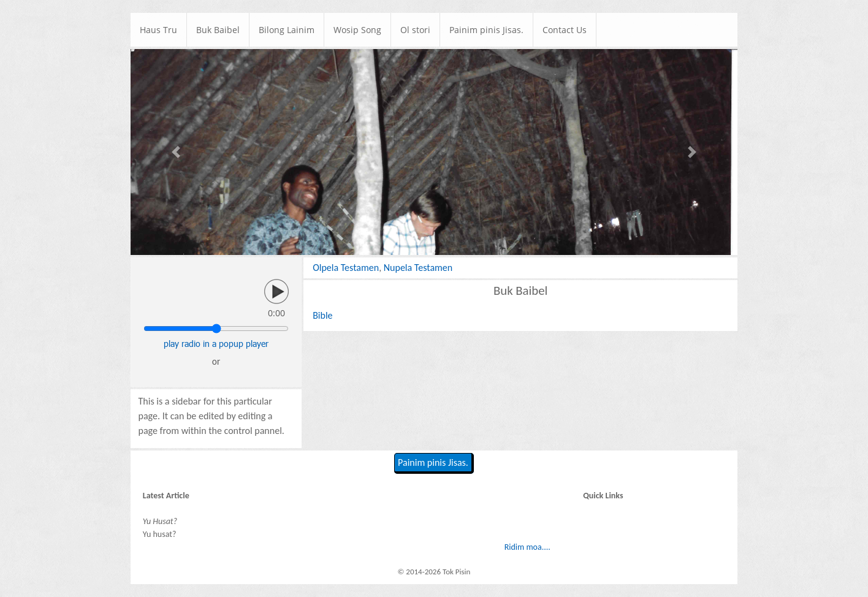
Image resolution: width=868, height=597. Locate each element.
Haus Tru (158, 30)
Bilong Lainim (287, 30)
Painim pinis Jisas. (486, 30)
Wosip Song (357, 30)
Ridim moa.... (527, 547)
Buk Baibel (218, 30)
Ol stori (415, 30)
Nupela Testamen (418, 268)
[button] (176, 152)
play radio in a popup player (216, 344)
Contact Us (565, 30)
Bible (322, 315)
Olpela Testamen (346, 268)
